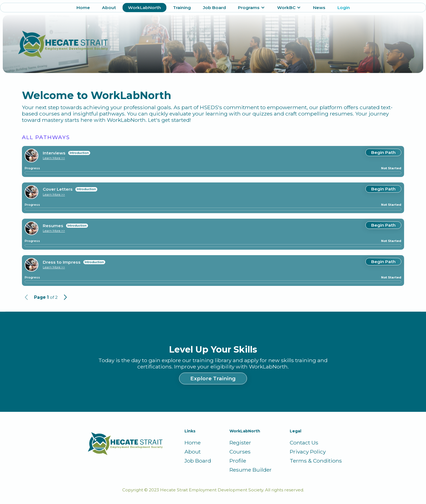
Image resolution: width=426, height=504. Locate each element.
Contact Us (304, 443)
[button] (252, 8)
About (109, 8)
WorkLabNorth (144, 8)
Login (344, 8)
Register (240, 443)
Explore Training (213, 378)
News (319, 8)
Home (83, 8)
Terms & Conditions (316, 461)
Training (182, 8)
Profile (238, 461)
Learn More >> (54, 158)
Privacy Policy (308, 452)
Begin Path (383, 152)
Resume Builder (251, 470)
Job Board (214, 8)
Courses (240, 452)
